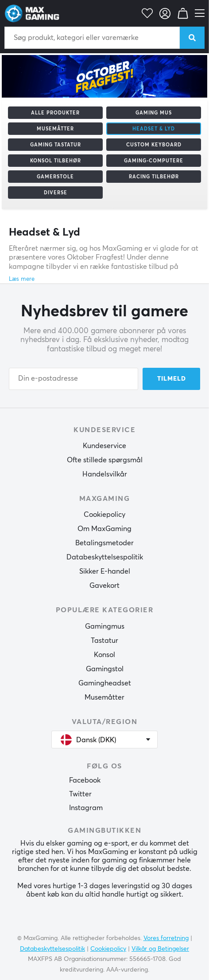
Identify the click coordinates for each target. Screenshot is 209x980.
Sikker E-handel (105, 571)
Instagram (86, 808)
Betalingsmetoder (104, 543)
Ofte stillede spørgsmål (105, 460)
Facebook (85, 780)
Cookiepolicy (104, 515)
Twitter (80, 794)
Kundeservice (104, 446)
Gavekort (104, 586)
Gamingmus (105, 626)
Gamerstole (55, 177)
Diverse (56, 193)
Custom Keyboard (154, 145)
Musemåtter (55, 129)
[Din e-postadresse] (74, 379)
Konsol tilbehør (56, 161)
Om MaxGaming (104, 529)
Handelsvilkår (105, 474)
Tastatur (104, 641)
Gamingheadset (105, 683)
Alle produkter (55, 113)
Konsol (104, 655)
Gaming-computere (154, 161)
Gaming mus (154, 113)
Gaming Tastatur (56, 145)
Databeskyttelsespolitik (105, 557)
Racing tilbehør (154, 177)
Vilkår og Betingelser (160, 949)
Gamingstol (105, 669)
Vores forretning (166, 938)
